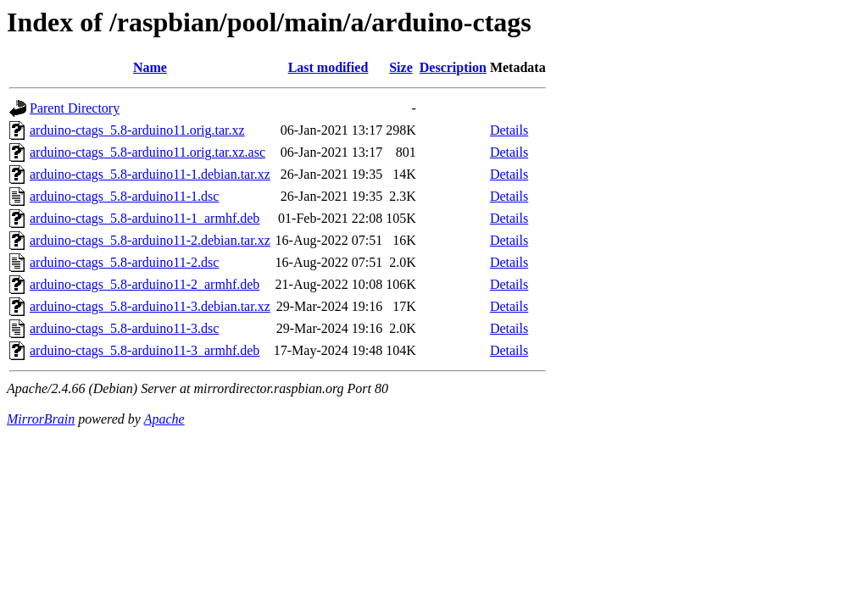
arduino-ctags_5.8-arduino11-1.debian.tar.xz (150, 174)
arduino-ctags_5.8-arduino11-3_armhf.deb (145, 350)
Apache (164, 419)
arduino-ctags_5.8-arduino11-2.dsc (124, 262)
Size (401, 67)
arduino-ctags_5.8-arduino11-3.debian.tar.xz (150, 306)
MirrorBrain (41, 419)
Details (509, 130)
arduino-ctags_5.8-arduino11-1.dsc (124, 196)
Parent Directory (75, 108)
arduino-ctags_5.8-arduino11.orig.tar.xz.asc (147, 152)
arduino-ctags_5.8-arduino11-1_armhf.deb (145, 218)
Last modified (328, 67)
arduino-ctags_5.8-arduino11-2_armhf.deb (145, 284)
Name (150, 67)
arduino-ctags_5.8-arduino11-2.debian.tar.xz (150, 240)
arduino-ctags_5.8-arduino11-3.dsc (124, 328)
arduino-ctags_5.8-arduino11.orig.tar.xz (137, 130)
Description (453, 67)
